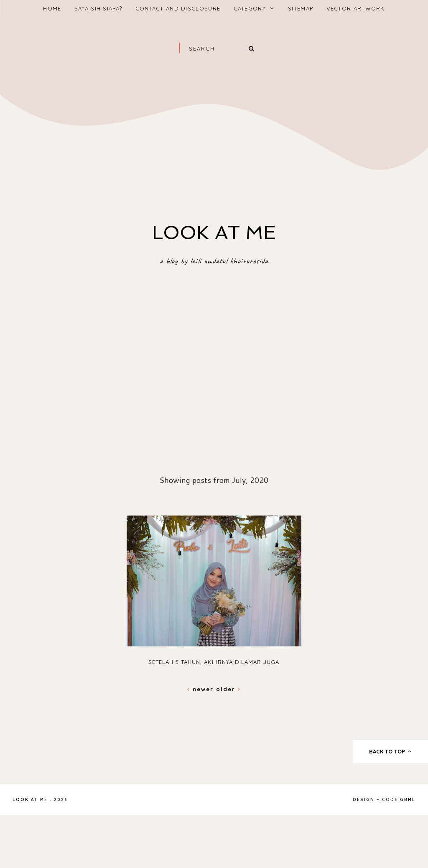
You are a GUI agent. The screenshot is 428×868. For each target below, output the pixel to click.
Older (228, 689)
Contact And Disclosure (178, 8)
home (52, 8)
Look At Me (214, 233)
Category (250, 8)
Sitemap (301, 8)
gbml (408, 800)
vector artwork (356, 8)
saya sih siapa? (98, 8)
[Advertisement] (214, 130)
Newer (202, 689)
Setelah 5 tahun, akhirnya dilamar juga (214, 662)
